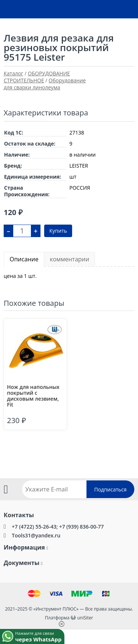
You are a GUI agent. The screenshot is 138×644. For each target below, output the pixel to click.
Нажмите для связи (40, 636)
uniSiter (85, 618)
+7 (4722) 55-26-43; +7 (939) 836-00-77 (58, 527)
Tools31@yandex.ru (36, 535)
